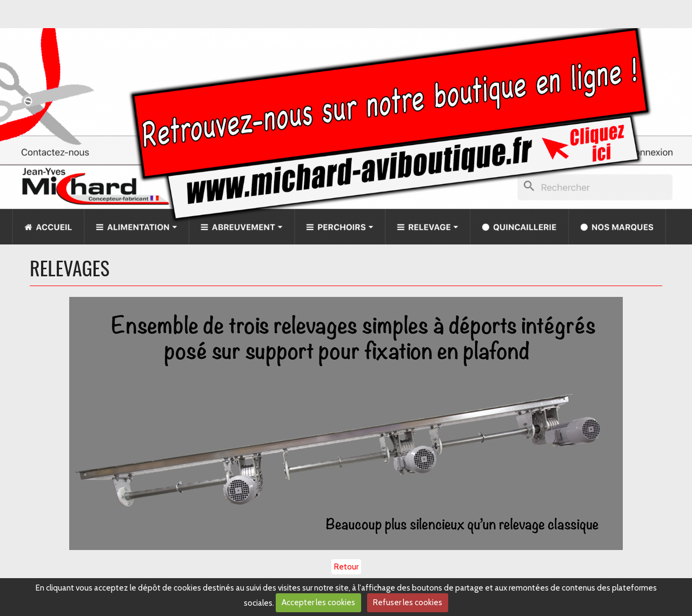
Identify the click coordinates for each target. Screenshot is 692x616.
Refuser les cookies (408, 602)
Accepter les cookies (318, 602)
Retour (346, 567)
